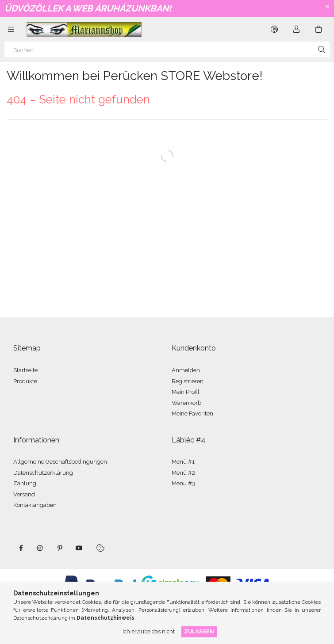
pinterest (60, 548)
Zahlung (25, 483)
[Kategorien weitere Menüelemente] (11, 29)
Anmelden (186, 370)
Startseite (25, 370)
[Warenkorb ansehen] (319, 29)
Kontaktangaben (35, 505)
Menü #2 (183, 473)
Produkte (25, 381)
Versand (24, 494)
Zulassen (199, 631)
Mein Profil (186, 392)
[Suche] (322, 50)
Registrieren (188, 381)
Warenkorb (186, 403)
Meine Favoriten (192, 413)
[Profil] (296, 29)
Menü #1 (183, 462)
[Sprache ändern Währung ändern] (274, 29)
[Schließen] (327, 7)
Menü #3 (183, 483)
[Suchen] (167, 50)
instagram (40, 548)
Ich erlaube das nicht (149, 631)
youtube (79, 548)
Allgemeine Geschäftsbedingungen (60, 462)
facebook (21, 548)
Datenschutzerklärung (43, 473)
